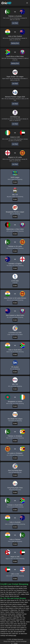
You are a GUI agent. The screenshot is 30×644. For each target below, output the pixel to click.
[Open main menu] (27, 3)
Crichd (16, 643)
